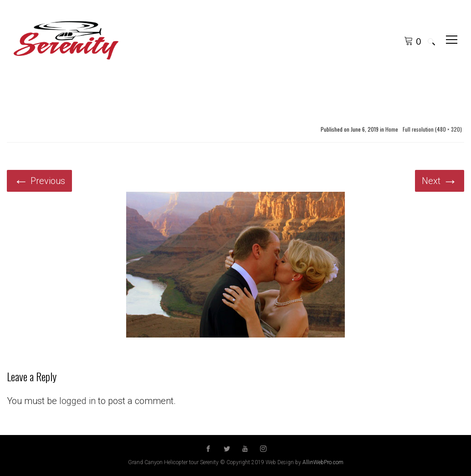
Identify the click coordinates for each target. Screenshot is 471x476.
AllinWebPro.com (323, 462)
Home (392, 129)
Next (440, 181)
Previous (39, 181)
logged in (77, 401)
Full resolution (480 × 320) (432, 129)
